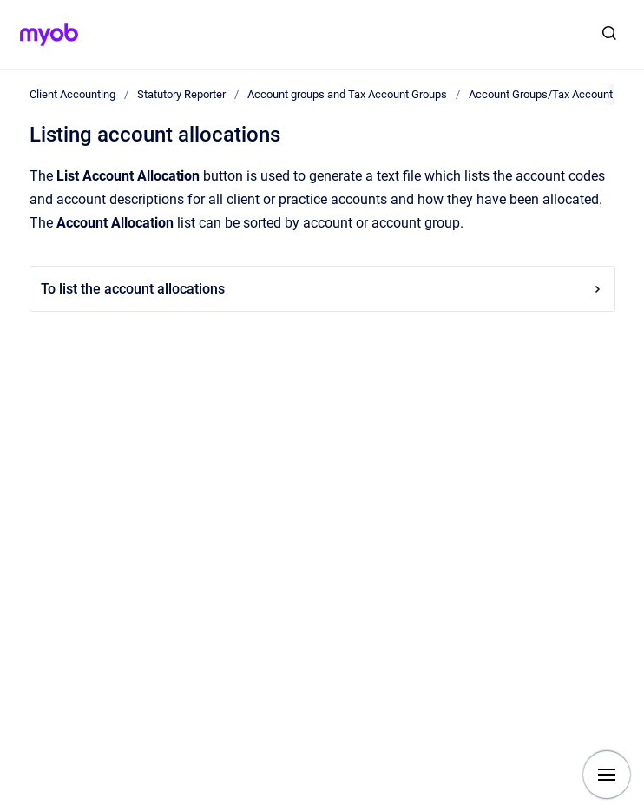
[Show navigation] (607, 775)
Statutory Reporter (181, 94)
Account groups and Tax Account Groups (347, 94)
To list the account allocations (322, 289)
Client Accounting (72, 94)
